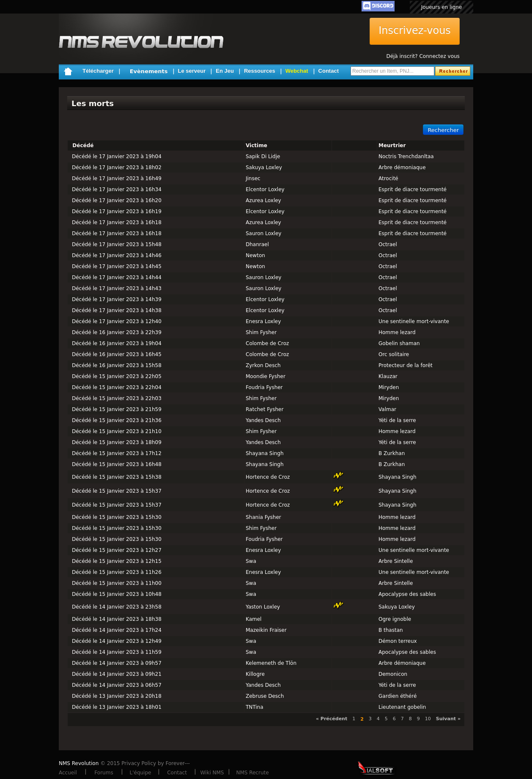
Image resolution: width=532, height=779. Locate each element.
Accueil (68, 773)
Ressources (260, 71)
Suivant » (448, 719)
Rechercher (443, 130)
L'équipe (141, 773)
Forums (104, 773)
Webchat (297, 71)
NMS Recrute (252, 773)
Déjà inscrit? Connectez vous (423, 56)
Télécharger (98, 71)
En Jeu (225, 71)
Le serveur (192, 71)
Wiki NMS (212, 773)
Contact (329, 71)
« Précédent (332, 719)
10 (428, 719)
